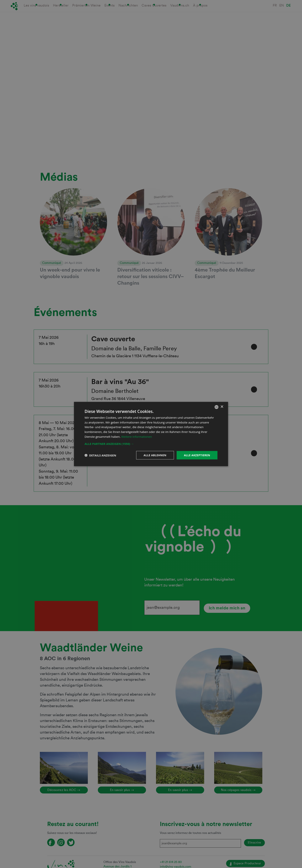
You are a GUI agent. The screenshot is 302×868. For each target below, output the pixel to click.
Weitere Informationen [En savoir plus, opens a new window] (137, 436)
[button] (151, 444)
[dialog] (151, 434)
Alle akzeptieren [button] (197, 455)
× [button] (222, 407)
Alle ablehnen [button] (155, 455)
